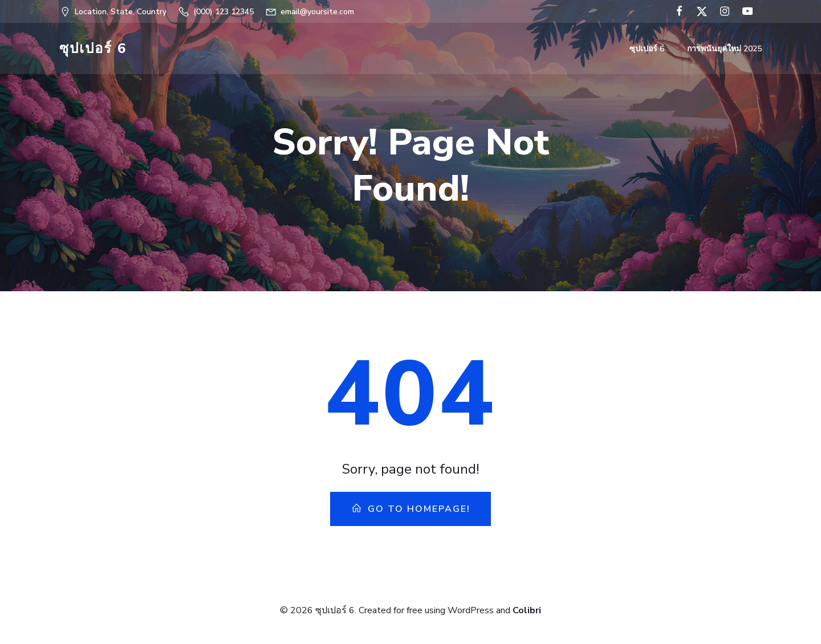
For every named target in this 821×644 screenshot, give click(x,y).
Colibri (527, 610)
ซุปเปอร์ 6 (647, 49)
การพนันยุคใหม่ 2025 (724, 49)
